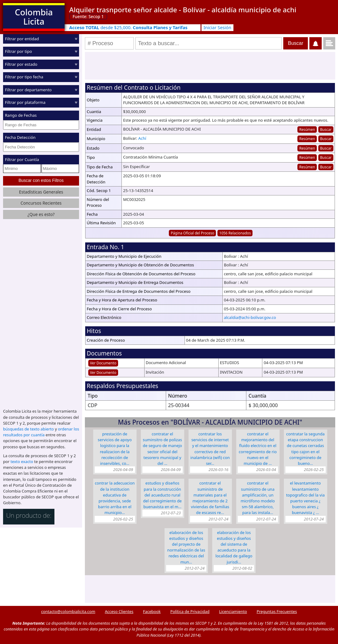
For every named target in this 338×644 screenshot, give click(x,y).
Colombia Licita (34, 17)
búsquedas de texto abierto (28, 429)
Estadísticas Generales (41, 192)
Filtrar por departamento (28, 90)
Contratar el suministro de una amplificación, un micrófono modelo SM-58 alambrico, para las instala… (258, 498)
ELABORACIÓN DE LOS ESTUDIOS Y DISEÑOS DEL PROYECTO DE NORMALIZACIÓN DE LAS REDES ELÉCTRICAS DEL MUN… (186, 547)
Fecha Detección (20, 137)
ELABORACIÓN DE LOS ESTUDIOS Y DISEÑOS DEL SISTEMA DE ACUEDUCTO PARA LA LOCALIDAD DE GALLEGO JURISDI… (234, 547)
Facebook (152, 611)
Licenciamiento (233, 611)
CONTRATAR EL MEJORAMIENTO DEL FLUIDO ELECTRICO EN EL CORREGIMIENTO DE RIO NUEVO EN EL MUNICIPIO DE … (258, 449)
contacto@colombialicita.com (68, 611)
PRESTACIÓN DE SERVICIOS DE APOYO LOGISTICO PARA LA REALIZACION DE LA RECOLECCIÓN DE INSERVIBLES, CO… (115, 449)
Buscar (326, 129)
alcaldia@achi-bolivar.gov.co (250, 317)
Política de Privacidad (190, 611)
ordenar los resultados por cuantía (41, 432)
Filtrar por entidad (22, 39)
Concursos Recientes (41, 203)
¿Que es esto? (41, 214)
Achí (142, 138)
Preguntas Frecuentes (277, 611)
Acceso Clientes (119, 611)
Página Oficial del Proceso (193, 233)
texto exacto (22, 461)
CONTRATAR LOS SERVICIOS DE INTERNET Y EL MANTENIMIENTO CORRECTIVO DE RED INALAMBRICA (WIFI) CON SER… (210, 449)
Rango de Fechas (21, 115)
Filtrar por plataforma (25, 102)
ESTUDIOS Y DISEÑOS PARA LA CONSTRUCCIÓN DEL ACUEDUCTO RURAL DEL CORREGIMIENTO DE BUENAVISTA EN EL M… (162, 495)
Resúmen (307, 129)
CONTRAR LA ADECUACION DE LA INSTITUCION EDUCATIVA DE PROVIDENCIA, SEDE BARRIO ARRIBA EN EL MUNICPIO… (115, 498)
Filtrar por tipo (18, 51)
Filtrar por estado (21, 64)
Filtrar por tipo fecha (24, 77)
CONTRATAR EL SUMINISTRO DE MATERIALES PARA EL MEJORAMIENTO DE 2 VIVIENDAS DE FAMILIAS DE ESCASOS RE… (210, 498)
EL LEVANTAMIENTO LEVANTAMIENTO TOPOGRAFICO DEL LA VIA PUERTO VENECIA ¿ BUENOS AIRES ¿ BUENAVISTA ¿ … (305, 498)
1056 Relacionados (235, 233)
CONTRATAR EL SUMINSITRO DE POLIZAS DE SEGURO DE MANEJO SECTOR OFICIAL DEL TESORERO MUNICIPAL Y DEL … (162, 449)
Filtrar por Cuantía (22, 159)
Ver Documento (103, 363)
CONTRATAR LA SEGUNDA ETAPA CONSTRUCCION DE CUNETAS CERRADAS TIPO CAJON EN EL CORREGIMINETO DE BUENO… (306, 449)
